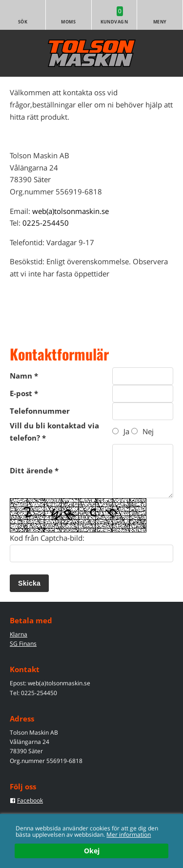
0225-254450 (46, 223)
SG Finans (23, 644)
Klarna (19, 634)
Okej (92, 851)
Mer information (129, 834)
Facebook (30, 800)
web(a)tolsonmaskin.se (71, 211)
